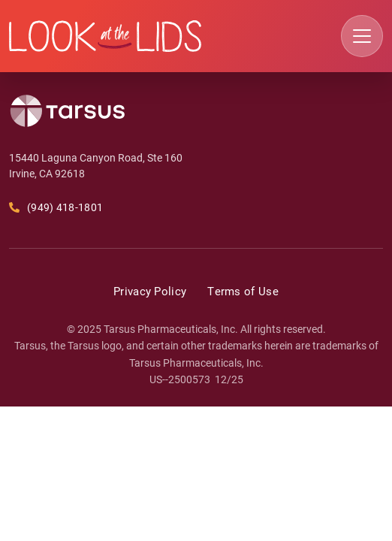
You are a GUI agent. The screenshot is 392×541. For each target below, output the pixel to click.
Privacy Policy (150, 291)
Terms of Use (243, 291)
